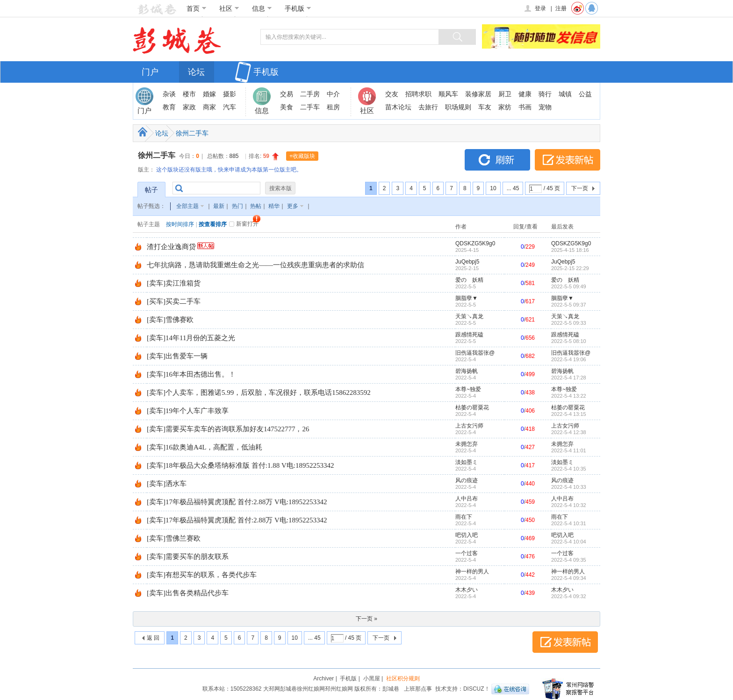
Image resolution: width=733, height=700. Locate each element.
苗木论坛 (398, 107)
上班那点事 (418, 689)
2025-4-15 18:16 (570, 250)
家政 (189, 107)
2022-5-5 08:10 (569, 341)
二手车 (310, 107)
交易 (287, 94)
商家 (209, 107)
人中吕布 (467, 499)
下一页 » (366, 619)
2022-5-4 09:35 (569, 560)
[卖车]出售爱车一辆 (177, 356)
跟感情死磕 (469, 335)
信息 (262, 8)
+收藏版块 (302, 156)
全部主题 (187, 206)
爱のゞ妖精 (469, 280)
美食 (287, 107)
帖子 (151, 190)
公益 (585, 94)
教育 (169, 107)
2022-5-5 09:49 (569, 286)
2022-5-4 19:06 (569, 359)
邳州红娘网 (339, 689)
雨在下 (464, 517)
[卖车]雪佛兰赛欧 (174, 538)
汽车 (230, 107)
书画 (525, 107)
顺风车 (448, 94)
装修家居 (478, 94)
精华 (274, 206)
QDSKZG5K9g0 (475, 243)
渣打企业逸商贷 (171, 247)
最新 (219, 206)
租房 (333, 107)
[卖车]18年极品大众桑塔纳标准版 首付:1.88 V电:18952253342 (240, 465)
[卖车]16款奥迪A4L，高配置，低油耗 (205, 447)
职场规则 (458, 107)
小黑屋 (372, 679)
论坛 (196, 72)
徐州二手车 (192, 133)
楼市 (189, 94)
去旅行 (428, 107)
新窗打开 (247, 224)
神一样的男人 (472, 571)
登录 (535, 8)
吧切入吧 (467, 535)
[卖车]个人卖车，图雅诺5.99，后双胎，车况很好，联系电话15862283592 (259, 393)
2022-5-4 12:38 (569, 432)
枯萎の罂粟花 (472, 407)
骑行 (545, 94)
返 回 (153, 638)
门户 (150, 72)
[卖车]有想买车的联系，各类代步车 (202, 575)
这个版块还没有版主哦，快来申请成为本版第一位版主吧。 (229, 170)
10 (493, 188)
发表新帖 (568, 160)
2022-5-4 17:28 (569, 378)
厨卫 (505, 94)
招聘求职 (418, 94)
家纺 (505, 107)
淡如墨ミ (467, 462)
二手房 (310, 94)
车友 (485, 107)
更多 (293, 206)
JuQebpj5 (467, 262)
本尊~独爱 (468, 389)
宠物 (545, 107)
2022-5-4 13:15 (569, 414)
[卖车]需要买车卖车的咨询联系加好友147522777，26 (228, 429)
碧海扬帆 (467, 371)
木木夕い (467, 590)
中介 (333, 94)
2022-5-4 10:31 (569, 523)
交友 (392, 94)
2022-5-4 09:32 (569, 596)
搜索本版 (280, 188)
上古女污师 (469, 426)
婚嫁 (209, 94)
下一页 (580, 188)
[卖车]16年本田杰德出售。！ (191, 374)
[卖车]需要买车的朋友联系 (188, 557)
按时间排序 (180, 224)
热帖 (256, 206)
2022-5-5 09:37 (569, 305)
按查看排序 (213, 224)
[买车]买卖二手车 (174, 301)
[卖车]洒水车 (167, 484)
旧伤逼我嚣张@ (475, 353)
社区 (229, 8)
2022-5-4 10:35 (569, 469)
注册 (561, 8)
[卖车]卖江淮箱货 (174, 283)
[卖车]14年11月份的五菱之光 (191, 338)
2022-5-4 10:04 (569, 542)
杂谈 (169, 94)
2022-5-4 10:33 (569, 487)
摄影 (230, 94)
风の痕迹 (467, 480)
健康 (525, 94)
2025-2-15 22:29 (570, 268)
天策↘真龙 (469, 316)
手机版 (298, 8)
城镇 (565, 94)
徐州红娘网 (311, 689)
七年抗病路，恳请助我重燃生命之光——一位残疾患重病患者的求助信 (255, 265)
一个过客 (467, 553)
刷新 (497, 160)
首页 (197, 8)
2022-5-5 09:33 (569, 323)
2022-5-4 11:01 (569, 450)
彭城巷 (288, 689)
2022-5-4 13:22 (569, 396)
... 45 (513, 188)
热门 (237, 206)
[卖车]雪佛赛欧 (170, 320)
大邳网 (272, 689)
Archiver (323, 679)
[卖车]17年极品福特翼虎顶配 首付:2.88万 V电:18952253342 (237, 502)
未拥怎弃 (467, 444)
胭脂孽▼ (467, 298)
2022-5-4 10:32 (569, 505)
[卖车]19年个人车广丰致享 (188, 411)
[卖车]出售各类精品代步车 (188, 593)
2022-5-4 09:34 (569, 578)
